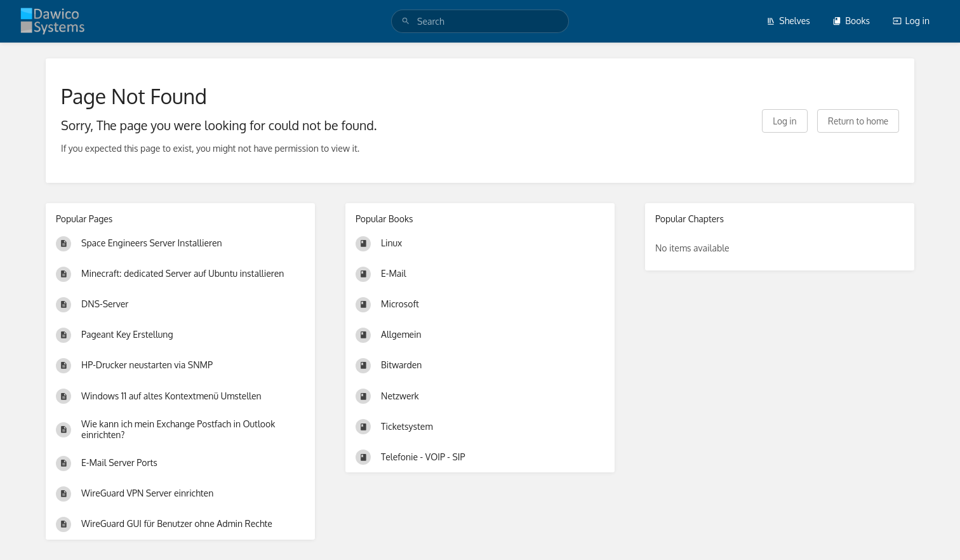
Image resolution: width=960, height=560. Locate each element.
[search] (480, 21)
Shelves (788, 21)
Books (851, 21)
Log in (911, 21)
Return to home (858, 121)
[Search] (406, 21)
